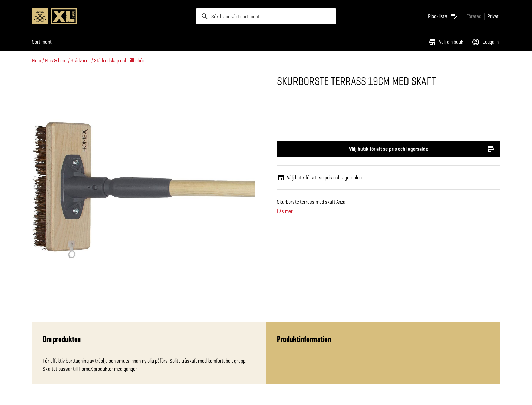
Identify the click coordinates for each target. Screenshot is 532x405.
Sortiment (42, 42)
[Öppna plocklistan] (443, 16)
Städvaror (80, 61)
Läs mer (285, 211)
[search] (266, 16)
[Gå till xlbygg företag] (474, 16)
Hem (36, 61)
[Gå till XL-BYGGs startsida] (111, 16)
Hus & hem (56, 61)
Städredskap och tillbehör (119, 61)
